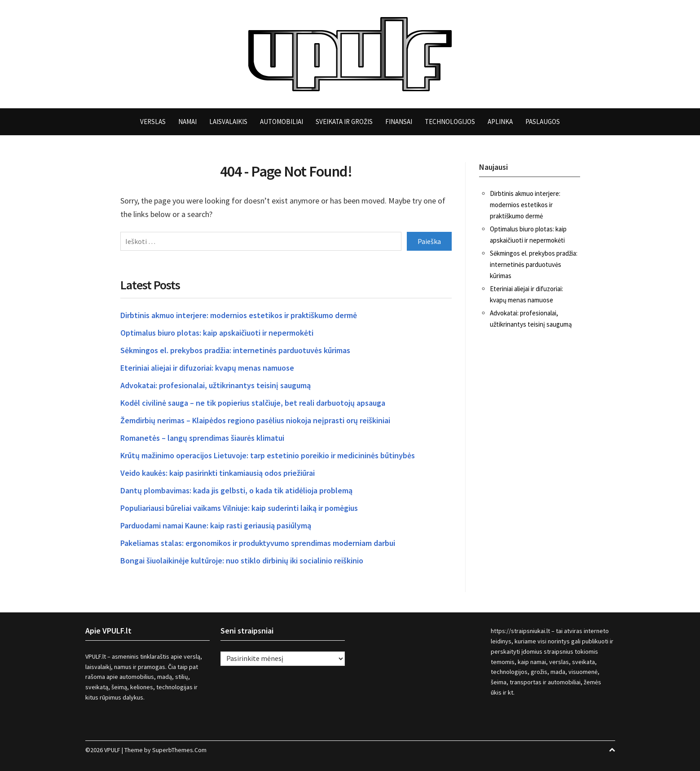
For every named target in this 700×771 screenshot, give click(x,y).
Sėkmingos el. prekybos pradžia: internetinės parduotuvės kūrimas (235, 350)
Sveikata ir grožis (344, 122)
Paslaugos (543, 122)
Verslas (153, 122)
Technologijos (450, 122)
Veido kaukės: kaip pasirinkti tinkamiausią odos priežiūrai (218, 473)
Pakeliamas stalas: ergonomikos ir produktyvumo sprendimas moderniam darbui (258, 543)
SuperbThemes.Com (179, 750)
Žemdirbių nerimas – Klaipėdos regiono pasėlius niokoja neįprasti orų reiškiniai (255, 420)
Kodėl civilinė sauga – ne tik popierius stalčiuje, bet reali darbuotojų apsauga (253, 403)
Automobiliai (282, 122)
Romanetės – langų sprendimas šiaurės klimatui (202, 438)
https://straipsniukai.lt (520, 631)
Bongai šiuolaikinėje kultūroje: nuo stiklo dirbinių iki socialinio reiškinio (242, 561)
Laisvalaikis (228, 122)
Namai (187, 122)
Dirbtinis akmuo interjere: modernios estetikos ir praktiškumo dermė (239, 315)
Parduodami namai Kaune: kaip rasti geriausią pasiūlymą (216, 525)
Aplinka (500, 122)
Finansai (399, 122)
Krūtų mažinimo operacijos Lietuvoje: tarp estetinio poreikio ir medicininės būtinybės (268, 455)
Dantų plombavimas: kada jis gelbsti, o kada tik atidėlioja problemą (236, 490)
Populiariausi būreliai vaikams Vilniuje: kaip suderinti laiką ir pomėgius (239, 508)
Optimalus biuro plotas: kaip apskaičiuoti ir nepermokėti (217, 333)
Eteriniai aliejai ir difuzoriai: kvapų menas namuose (207, 368)
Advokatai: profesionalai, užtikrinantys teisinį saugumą (216, 385)
